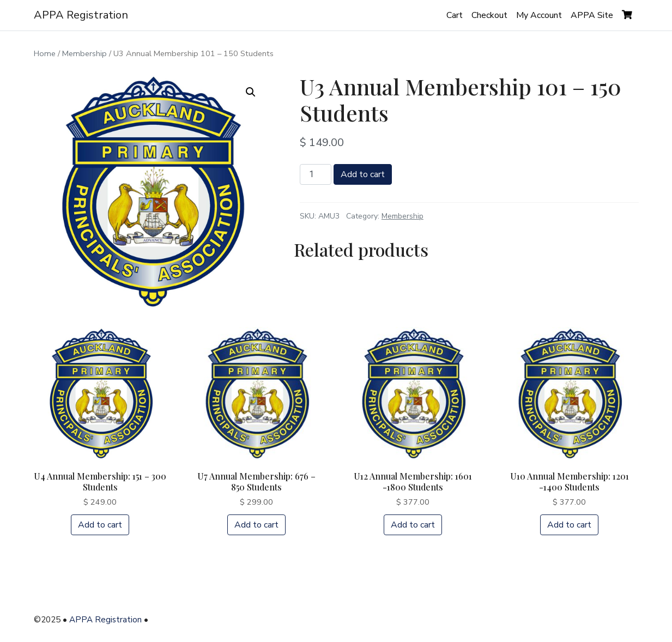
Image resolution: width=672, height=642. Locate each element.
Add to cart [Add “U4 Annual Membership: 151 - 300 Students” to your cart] (100, 525)
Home (45, 53)
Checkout (489, 15)
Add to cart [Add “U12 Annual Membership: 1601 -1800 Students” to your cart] (413, 525)
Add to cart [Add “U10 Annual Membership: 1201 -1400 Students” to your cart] (569, 525)
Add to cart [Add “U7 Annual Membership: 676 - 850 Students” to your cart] (256, 525)
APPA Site (592, 15)
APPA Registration (81, 15)
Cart (455, 15)
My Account (539, 15)
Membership (84, 53)
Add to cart (363, 174)
